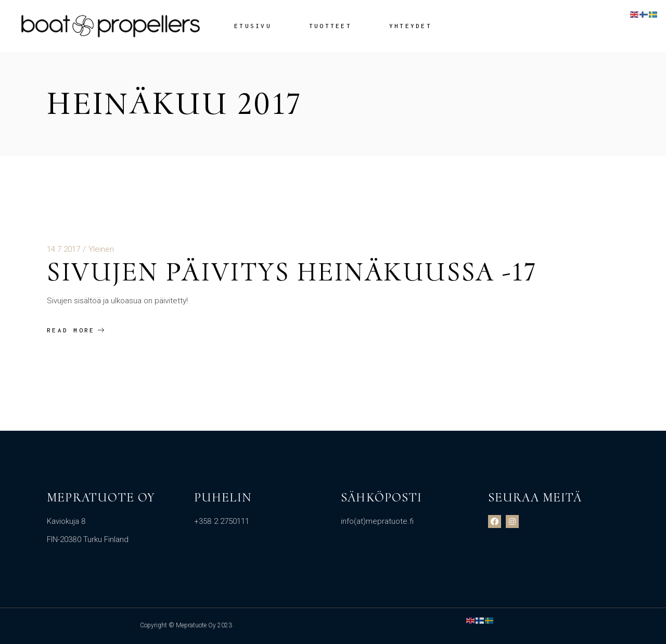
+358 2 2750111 (222, 521)
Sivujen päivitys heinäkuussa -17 (292, 272)
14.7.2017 (63, 249)
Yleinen (101, 249)
